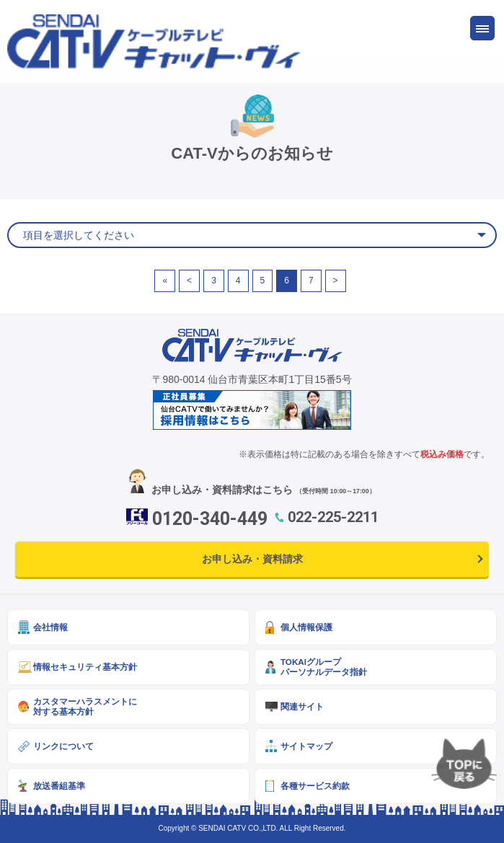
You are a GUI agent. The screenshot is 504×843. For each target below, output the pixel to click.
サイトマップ (306, 746)
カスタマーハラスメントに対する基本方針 (85, 706)
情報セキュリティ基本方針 (85, 667)
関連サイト (302, 706)
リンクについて (63, 746)
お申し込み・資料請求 (252, 559)
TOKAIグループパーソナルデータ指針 (324, 667)
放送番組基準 (59, 786)
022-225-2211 (333, 517)
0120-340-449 (210, 519)
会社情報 (50, 627)
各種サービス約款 (315, 786)
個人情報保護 (306, 627)
